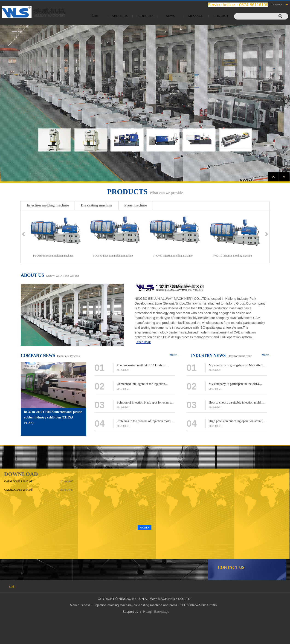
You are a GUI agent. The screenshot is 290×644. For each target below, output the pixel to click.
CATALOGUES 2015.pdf (18, 481)
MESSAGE (196, 16)
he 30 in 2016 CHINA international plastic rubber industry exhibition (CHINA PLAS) (53, 417)
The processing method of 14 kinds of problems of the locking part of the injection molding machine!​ (145, 366)
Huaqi (147, 612)
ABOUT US (120, 16)
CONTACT (221, 16)
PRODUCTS (145, 16)
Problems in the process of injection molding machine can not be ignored (146, 422)
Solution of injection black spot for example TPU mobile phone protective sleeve (145, 403)
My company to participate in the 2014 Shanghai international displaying (234, 384)
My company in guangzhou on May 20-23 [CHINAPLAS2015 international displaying (237, 366)
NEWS (170, 16)
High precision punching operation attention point (237, 422)
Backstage (162, 612)
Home (94, 16)
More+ (173, 355)
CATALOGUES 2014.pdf (18, 490)
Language (277, 4)
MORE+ (144, 528)
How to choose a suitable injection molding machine (237, 403)
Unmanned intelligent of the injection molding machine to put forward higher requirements (142, 384)
